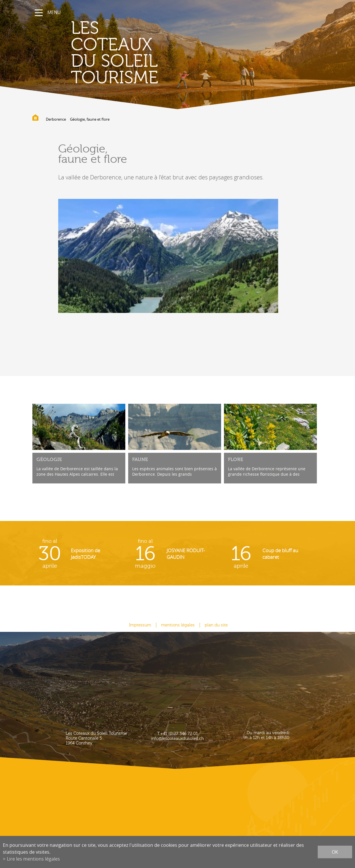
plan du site (216, 625)
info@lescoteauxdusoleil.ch (177, 739)
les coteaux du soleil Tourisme (115, 53)
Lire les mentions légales (33, 859)
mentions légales (178, 625)
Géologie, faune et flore (90, 119)
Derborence (56, 119)
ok (335, 852)
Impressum (140, 625)
